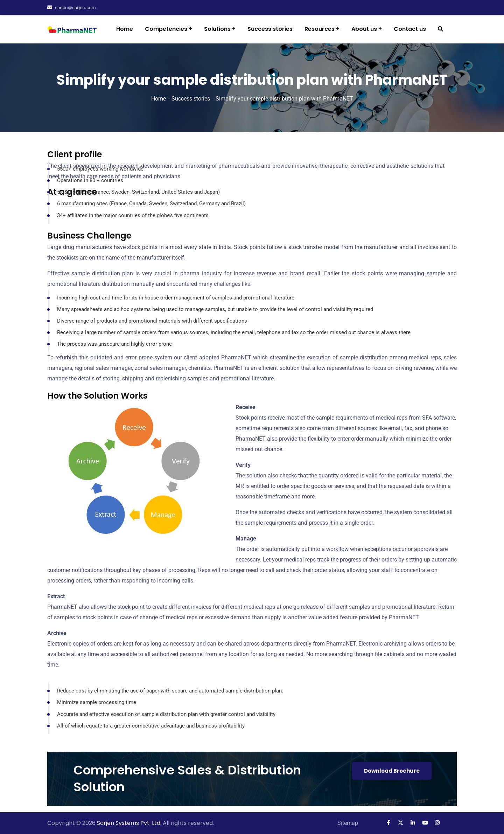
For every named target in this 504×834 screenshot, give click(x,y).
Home (159, 99)
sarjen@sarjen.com (72, 7)
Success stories (191, 99)
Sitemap (348, 823)
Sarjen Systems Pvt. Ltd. (130, 823)
